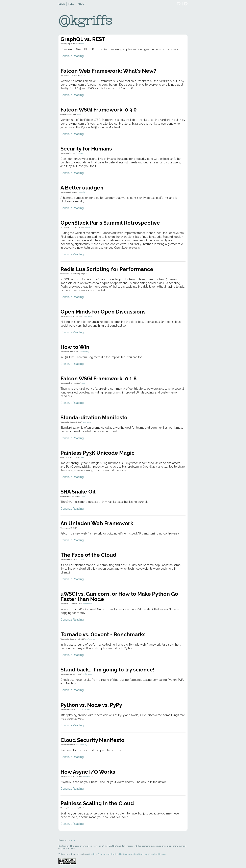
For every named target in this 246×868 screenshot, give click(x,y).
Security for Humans (86, 149)
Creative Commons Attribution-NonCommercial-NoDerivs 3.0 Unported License (127, 854)
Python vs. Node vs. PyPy (91, 705)
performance (88, 604)
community (89, 227)
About (82, 4)
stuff (84, 496)
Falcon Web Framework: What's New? (108, 71)
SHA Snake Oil (78, 492)
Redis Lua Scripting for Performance (107, 269)
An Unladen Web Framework (97, 523)
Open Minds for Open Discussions (103, 312)
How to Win (75, 347)
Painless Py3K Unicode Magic (97, 453)
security (81, 153)
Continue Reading (72, 56)
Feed (71, 4)
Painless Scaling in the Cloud (97, 803)
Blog (62, 4)
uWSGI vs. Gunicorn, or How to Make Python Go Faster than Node (119, 597)
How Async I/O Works (88, 772)
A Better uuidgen (82, 188)
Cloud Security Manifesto (92, 740)
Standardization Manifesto (94, 418)
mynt (73, 840)
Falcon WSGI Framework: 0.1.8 (99, 379)
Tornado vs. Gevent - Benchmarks (103, 634)
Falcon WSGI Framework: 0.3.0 (99, 110)
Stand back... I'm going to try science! (107, 670)
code (82, 44)
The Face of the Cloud (88, 555)
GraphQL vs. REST (83, 39)
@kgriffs (85, 20)
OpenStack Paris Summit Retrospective (110, 223)
